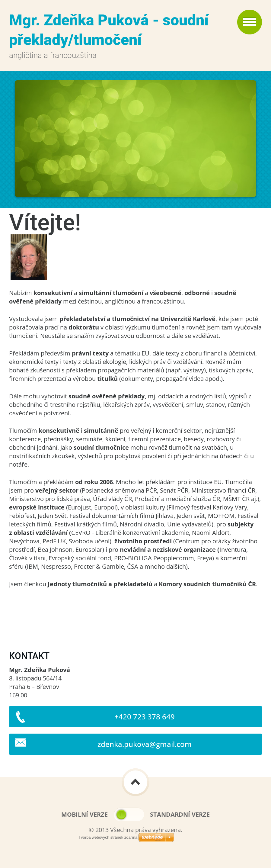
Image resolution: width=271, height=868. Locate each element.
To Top (135, 782)
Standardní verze (180, 814)
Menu (250, 22)
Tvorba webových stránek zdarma (108, 837)
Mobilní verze (84, 814)
